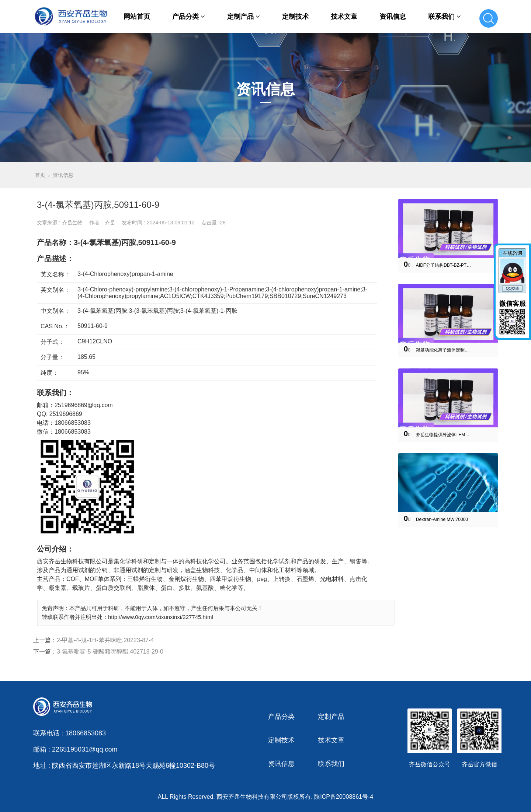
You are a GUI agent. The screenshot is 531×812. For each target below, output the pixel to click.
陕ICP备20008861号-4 (344, 797)
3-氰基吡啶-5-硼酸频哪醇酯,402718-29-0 (110, 652)
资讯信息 (393, 17)
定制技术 (295, 17)
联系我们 (445, 17)
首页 (40, 175)
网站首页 (137, 17)
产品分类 (189, 17)
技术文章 (344, 17)
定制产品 (244, 17)
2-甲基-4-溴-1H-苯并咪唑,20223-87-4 (105, 640)
